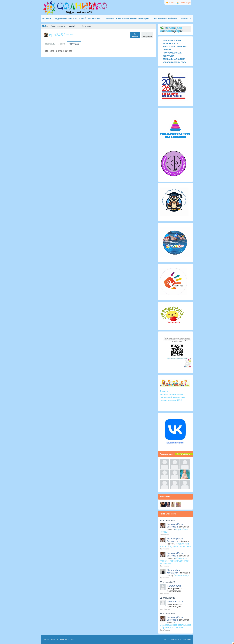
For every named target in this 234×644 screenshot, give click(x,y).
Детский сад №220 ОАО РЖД (55, 640)
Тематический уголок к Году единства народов (175, 545)
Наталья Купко (174, 586)
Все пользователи (184, 454)
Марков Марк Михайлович (173, 571)
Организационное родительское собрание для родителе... (175, 626)
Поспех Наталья (175, 602)
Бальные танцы (181, 575)
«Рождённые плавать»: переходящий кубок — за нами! (174, 561)
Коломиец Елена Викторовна (175, 525)
